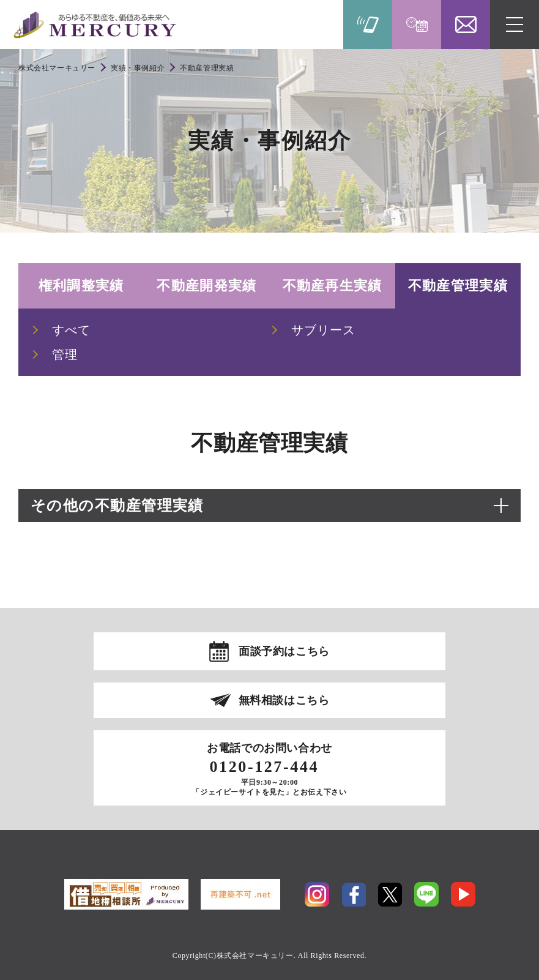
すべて (72, 330)
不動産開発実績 (206, 286)
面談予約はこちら (284, 651)
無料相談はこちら (284, 700)
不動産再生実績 (333, 286)
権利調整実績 (81, 286)
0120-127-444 (264, 767)
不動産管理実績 (458, 286)
